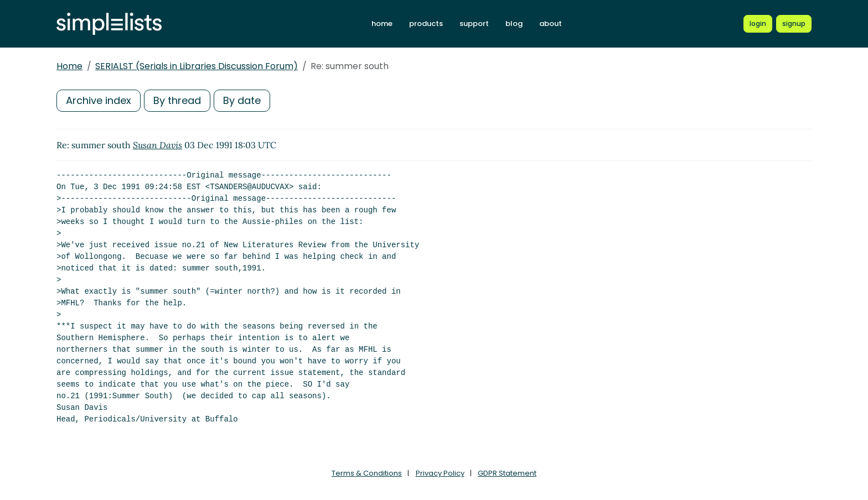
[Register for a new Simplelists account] (794, 24)
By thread (177, 100)
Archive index (99, 100)
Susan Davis (157, 145)
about (551, 24)
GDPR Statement (507, 473)
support (474, 24)
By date (242, 100)
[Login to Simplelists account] (758, 24)
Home (69, 66)
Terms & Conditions (367, 473)
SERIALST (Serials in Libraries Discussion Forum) (197, 66)
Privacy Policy (440, 473)
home (382, 24)
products (426, 24)
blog (514, 24)
